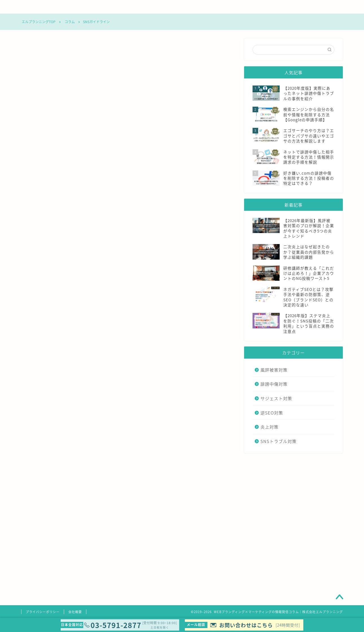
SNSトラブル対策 (305, 7)
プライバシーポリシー (43, 612)
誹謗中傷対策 (131, 7)
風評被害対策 (88, 7)
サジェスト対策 (174, 7)
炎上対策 (261, 7)
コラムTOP (44, 7)
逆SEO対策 (217, 7)
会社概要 (75, 612)
